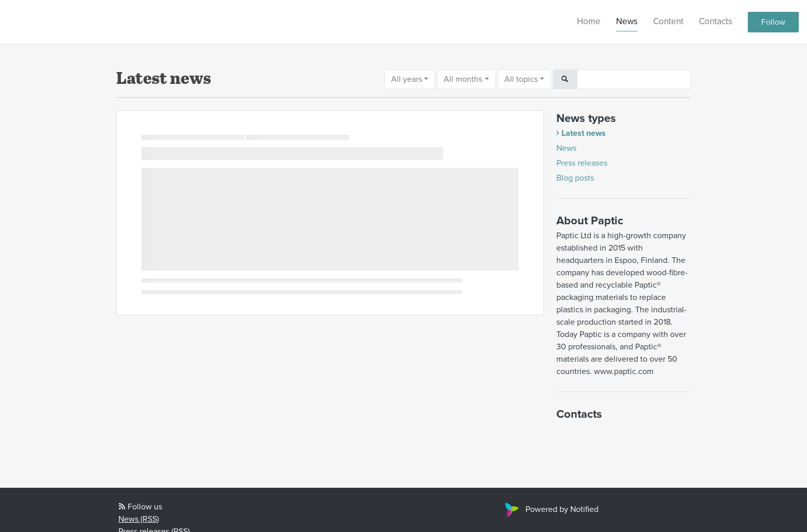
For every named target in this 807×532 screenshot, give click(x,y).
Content (668, 21)
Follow (773, 22)
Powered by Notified (550, 509)
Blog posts (575, 178)
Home (589, 21)
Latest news (584, 133)
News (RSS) (139, 519)
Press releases (582, 163)
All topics (521, 79)
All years (407, 79)
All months (463, 79)
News (627, 21)
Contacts (716, 21)
